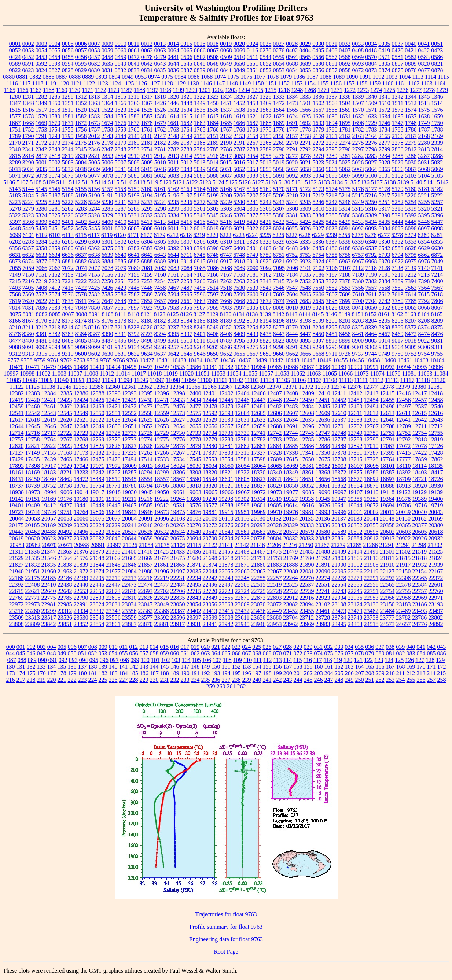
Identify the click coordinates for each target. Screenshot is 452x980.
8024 (319, 308)
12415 (387, 393)
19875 (178, 512)
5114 (101, 182)
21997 (178, 571)
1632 (358, 116)
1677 (134, 123)
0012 (147, 44)
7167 (226, 275)
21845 (113, 565)
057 (144, 653)
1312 (81, 97)
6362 (94, 248)
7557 (371, 288)
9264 (200, 347)
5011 (173, 162)
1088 (326, 77)
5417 (213, 222)
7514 (213, 288)
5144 (28, 189)
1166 (23, 90)
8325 (358, 327)
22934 (339, 598)
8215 (81, 327)
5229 (94, 202)
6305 (160, 242)
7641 (81, 301)
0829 (81, 70)
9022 (424, 341)
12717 (49, 433)
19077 (291, 492)
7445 (134, 288)
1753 (41, 130)
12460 (33, 406)
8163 (411, 314)
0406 (331, 50)
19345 (323, 499)
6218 (186, 235)
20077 (113, 519)
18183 (49, 472)
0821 (437, 64)
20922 (404, 538)
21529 (16, 558)
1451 (226, 103)
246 (319, 680)
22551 (323, 585)
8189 (226, 321)
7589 (147, 294)
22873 (258, 598)
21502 (403, 552)
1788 (437, 130)
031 (318, 647)
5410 (121, 222)
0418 (371, 50)
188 (165, 673)
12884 (275, 446)
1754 (55, 130)
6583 (398, 248)
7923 (147, 308)
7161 (173, 275)
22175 (33, 578)
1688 (266, 123)
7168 (239, 275)
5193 (134, 195)
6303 (134, 242)
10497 (146, 367)
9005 (371, 341)
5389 (371, 215)
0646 (200, 64)
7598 (226, 294)
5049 (200, 169)
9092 (41, 347)
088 (22, 660)
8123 (160, 314)
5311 (332, 209)
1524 (134, 110)
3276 (279, 156)
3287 (424, 156)
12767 (65, 439)
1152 (284, 83)
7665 (213, 301)
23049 (162, 604)
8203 (358, 321)
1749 (424, 123)
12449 (291, 400)
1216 (284, 90)
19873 (162, 512)
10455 (341, 360)
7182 (266, 275)
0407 (345, 50)
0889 (88, 77)
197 (257, 673)
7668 (239, 301)
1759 (121, 130)
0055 (55, 50)
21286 (370, 545)
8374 (424, 327)
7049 (437, 261)
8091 (94, 314)
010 (113, 647)
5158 (121, 189)
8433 (253, 334)
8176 (107, 321)
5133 (324, 182)
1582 (81, 116)
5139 (403, 182)
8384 (81, 334)
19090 (323, 492)
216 (11, 680)
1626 (319, 116)
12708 (387, 426)
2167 (411, 136)
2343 (55, 149)
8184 (187, 321)
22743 (339, 591)
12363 (161, 387)
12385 (65, 393)
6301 (107, 242)
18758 (65, 486)
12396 (162, 393)
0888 (75, 77)
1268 (310, 90)
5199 (213, 195)
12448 (275, 400)
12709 (404, 426)
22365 (420, 578)
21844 (97, 565)
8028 (332, 308)
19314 (258, 499)
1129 (180, 83)
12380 (419, 387)
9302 (371, 347)
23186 (420, 604)
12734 (210, 433)
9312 (15, 354)
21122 (210, 545)
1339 (358, 97)
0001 (15, 44)
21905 (371, 565)
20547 (210, 532)
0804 (371, 64)
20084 (129, 519)
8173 (68, 321)
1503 (332, 103)
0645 (187, 64)
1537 (226, 110)
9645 (187, 354)
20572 (275, 532)
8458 (345, 334)
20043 (436, 512)
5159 (134, 189)
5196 (173, 195)
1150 (258, 83)
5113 (87, 182)
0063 (160, 50)
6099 (15, 235)
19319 (274, 499)
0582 (411, 57)
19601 (258, 505)
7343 (266, 281)
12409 (307, 393)
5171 (292, 189)
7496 (200, 288)
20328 (275, 525)
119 (338, 660)
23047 (146, 604)
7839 (55, 308)
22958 (404, 598)
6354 (424, 242)
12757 (16, 439)
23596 (178, 617)
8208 (424, 321)
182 (103, 673)
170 (421, 667)
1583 (94, 116)
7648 (121, 301)
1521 (94, 110)
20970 (49, 545)
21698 (210, 558)
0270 (265, 50)
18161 (16, 472)
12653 (162, 426)
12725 (113, 433)
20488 (49, 532)
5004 (81, 162)
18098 (371, 466)
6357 (28, 248)
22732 (291, 591)
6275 (357, 235)
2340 (15, 149)
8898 (331, 341)
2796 (345, 149)
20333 (307, 525)
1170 (75, 90)
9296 (332, 347)
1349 (41, 103)
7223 (94, 281)
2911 (147, 156)
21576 (81, 558)
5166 (226, 189)
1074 (220, 77)
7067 (55, 268)
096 (104, 660)
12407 (275, 393)
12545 (65, 413)
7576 (68, 294)
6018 (199, 228)
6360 (68, 248)
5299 (173, 209)
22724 (242, 591)
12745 (307, 433)
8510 (187, 341)
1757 (94, 130)
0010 (121, 44)
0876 (411, 70)
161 (329, 667)
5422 (279, 222)
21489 (339, 552)
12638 (355, 420)
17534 (178, 459)
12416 (403, 393)
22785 (65, 598)
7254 (160, 281)
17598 (258, 459)
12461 (49, 406)
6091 (345, 228)
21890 (307, 565)
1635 (398, 116)
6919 (253, 261)
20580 (323, 532)
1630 (332, 116)
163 (349, 667)
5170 (279, 189)
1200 (191, 90)
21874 (210, 565)
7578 (81, 294)
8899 (345, 341)
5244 (292, 202)
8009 (279, 308)
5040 (107, 169)
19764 (81, 512)
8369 (397, 327)
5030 (411, 162)
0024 (252, 44)
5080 (134, 176)
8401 (200, 334)
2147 (160, 136)
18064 (258, 466)
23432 (242, 611)
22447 (113, 585)
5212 (318, 195)
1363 (94, 103)
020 (205, 647)
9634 (147, 354)
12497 (404, 406)
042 (431, 647)
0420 (397, 50)
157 (288, 667)
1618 (226, 116)
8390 (107, 334)
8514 (213, 341)
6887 (134, 261)
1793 (55, 136)
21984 (129, 571)
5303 (226, 209)
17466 (81, 459)
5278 (15, 209)
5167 (239, 189)
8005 (253, 308)
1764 (187, 130)
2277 (385, 143)
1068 (207, 77)
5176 (358, 189)
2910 (134, 156)
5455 (94, 228)
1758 (107, 130)
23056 (210, 604)
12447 (258, 400)
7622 (41, 301)
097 (114, 660)
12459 (16, 406)
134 (52, 667)
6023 (265, 228)
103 (176, 660)
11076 (393, 373)
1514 (437, 103)
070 (278, 653)
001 (21, 647)
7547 (292, 288)
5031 (424, 162)
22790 (81, 598)
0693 (358, 64)
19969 (258, 512)
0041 (424, 44)
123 (379, 660)
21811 (387, 558)
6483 (292, 248)
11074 (377, 373)
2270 (292, 143)
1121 (76, 83)
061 (185, 653)
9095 (68, 347)
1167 (35, 90)
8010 (292, 308)
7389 (398, 281)
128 (430, 660)
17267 (178, 453)
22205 (97, 578)
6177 (146, 235)
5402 (81, 222)
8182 (160, 321)
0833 (134, 70)
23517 (49, 617)
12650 (113, 426)
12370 (274, 387)
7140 (424, 268)
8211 (28, 327)
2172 (41, 143)
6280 (423, 235)
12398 (178, 393)
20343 (339, 525)
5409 (107, 222)
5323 (28, 215)
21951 (33, 571)
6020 (226, 228)
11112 (376, 380)
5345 (213, 215)
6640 (121, 255)
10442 (276, 360)
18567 (178, 479)
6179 (159, 235)
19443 (97, 505)
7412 (55, 288)
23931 (194, 624)
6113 (68, 235)
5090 (266, 176)
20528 (146, 532)
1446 (173, 103)
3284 (384, 156)
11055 (250, 373)
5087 (226, 176)
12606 (275, 413)
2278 (398, 143)
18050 (226, 466)
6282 (15, 242)
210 (390, 673)
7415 (68, 288)
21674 (162, 558)
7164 (187, 275)
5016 (239, 162)
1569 (345, 110)
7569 (28, 294)
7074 (81, 268)
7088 (226, 268)
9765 (106, 360)
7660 (173, 301)
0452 (28, 57)
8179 (134, 321)
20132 (274, 519)
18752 (49, 486)
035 (359, 647)
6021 (239, 228)
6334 (292, 242)
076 (339, 653)
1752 (28, 130)
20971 (66, 545)
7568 (15, 294)
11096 (141, 380)
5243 (279, 202)
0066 (200, 50)
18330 (258, 472)
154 (257, 667)
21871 (194, 565)
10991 (371, 367)
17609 (275, 459)
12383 (33, 393)
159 (308, 667)
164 (360, 667)
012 (133, 647)
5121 (179, 182)
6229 (318, 235)
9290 (279, 347)
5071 (15, 176)
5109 (49, 182)
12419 (16, 400)
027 (277, 647)
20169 (436, 519)
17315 (242, 453)
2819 (68, 156)
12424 (81, 400)
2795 (332, 149)
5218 (397, 195)
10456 (357, 360)
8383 (68, 334)
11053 (218, 373)
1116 (12, 83)
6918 (239, 261)
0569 (358, 57)
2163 (358, 136)
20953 (17, 545)
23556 (113, 617)
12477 (194, 406)
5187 (55, 195)
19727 (16, 512)
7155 (94, 275)
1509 (371, 103)
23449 (275, 611)
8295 (331, 327)
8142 (279, 314)
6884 (107, 261)
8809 (252, 341)
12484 (307, 406)
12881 (226, 446)
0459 (121, 57)
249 (349, 680)
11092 (93, 380)
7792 (424, 301)
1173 (113, 90)
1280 (15, 97)
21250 (306, 545)
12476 (178, 406)
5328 (94, 215)
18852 (307, 486)
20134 (290, 519)
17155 (49, 453)
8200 (332, 321)
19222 (161, 499)
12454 (371, 400)
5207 (253, 195)
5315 (358, 209)
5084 (187, 176)
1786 (411, 130)
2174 (68, 143)
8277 (279, 327)
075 (329, 653)
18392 (404, 472)
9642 (173, 354)
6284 (41, 242)
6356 (15, 248)
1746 (385, 123)
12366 (209, 387)
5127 (258, 182)
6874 (28, 261)
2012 (94, 136)
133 (41, 667)
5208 (266, 195)
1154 (310, 83)
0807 (398, 64)
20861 (339, 538)
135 (62, 667)
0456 (81, 57)
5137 (377, 182)
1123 (102, 83)
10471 (33, 367)
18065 (275, 466)
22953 (371, 598)
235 (206, 680)
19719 (436, 505)
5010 (160, 162)
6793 (384, 255)
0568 (345, 57)
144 (154, 667)
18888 (387, 486)
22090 (323, 571)
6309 (213, 242)
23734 (339, 617)
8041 (358, 308)
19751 (65, 512)
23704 (290, 617)
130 (11, 667)
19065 (210, 492)
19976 (291, 512)
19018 (113, 492)
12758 (33, 439)
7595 (187, 294)
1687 (253, 123)
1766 (213, 130)
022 (226, 647)
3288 (437, 156)
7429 (121, 288)
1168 (49, 90)
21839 (81, 565)
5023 (318, 162)
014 (154, 647)
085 (431, 653)
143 (144, 667)
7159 (147, 275)
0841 (226, 70)
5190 (94, 195)
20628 (81, 538)
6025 (292, 228)
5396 (437, 215)
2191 (239, 143)
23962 (291, 624)
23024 (97, 604)
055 (124, 653)
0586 (437, 57)
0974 (154, 77)
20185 (33, 525)
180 (82, 673)
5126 (245, 182)
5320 (424, 209)
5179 (398, 189)
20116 (242, 519)
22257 (275, 578)
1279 (442, 90)
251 (370, 680)
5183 (15, 195)
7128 (384, 268)
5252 (398, 202)
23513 (33, 617)
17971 (97, 466)
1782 (358, 130)
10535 (178, 367)
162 (339, 667)
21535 (33, 558)
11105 (283, 380)
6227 (291, 235)
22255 (258, 578)
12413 (371, 393)
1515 (15, 110)
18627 (258, 479)
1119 (50, 83)
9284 (266, 347)
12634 (291, 420)
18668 (339, 479)
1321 (187, 97)
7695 (319, 301)
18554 (146, 479)
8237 (173, 327)
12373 (322, 387)
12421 (49, 400)
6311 (239, 242)
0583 (424, 57)
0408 (358, 50)
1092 (378, 77)
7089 (239, 268)
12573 (178, 413)
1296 (68, 97)
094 (84, 660)
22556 (371, 585)
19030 (129, 492)
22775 (49, 598)
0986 (194, 77)
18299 (162, 472)
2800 (398, 149)
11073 (361, 373)
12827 (129, 446)
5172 (305, 189)
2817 (41, 156)
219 (41, 680)
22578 (404, 585)
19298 (226, 499)
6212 (173, 235)
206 (349, 673)
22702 (162, 591)
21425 (161, 552)
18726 (436, 479)
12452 (339, 400)
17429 (16, 459)
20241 (129, 525)
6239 (331, 235)
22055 (226, 571)
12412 (355, 393)
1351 (68, 103)
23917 (178, 624)
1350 (55, 103)
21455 (226, 552)
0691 (332, 64)
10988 (323, 367)
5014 (213, 162)
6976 (424, 261)
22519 (275, 585)
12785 (307, 439)
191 (195, 673)
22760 (436, 591)
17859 (420, 459)
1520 (81, 110)
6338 (345, 242)
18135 (436, 466)
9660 (279, 354)
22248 (242, 578)
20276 (226, 525)
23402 (194, 611)
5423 (292, 222)
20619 (16, 538)
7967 (200, 308)
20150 (403, 519)
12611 (355, 413)
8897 (318, 341)
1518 (55, 110)
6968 (371, 261)
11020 (186, 373)
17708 (339, 459)
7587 (134, 294)
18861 (323, 486)
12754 (420, 433)
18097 (355, 466)
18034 (210, 466)
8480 (28, 341)
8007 (266, 308)
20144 (371, 519)
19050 (162, 492)
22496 (210, 585)
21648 (97, 558)
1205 (257, 90)
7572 (41, 294)
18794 (146, 486)
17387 (371, 453)
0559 (279, 57)
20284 (242, 525)
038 (390, 647)
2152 (226, 136)
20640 (113, 538)
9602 (94, 354)
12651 (129, 426)
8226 (147, 327)
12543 (49, 413)
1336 (319, 97)
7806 (437, 301)
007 (82, 647)
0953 (141, 77)
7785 (411, 301)
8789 (226, 341)
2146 (147, 136)
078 (360, 653)
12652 (146, 426)
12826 (113, 446)
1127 (154, 83)
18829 (275, 486)
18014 (162, 466)
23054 (194, 604)
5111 (62, 182)
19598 (242, 505)
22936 (355, 598)
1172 (101, 90)
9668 (319, 354)
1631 (345, 116)
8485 (81, 341)
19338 (306, 499)
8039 (345, 308)
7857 (107, 308)
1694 (332, 123)
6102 (42, 235)
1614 (173, 116)
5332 (147, 215)
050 (72, 653)
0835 (160, 70)
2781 (160, 149)
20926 (420, 538)
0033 (358, 44)
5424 (305, 222)
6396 (213, 248)
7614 (411, 294)
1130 (193, 83)
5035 (41, 169)
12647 (65, 426)
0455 (68, 57)
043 (441, 647)
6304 (147, 242)
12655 (194, 426)
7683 (305, 301)
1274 (376, 90)
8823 (279, 341)
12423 (65, 400)
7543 (266, 288)
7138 (397, 268)
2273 (332, 143)
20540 (194, 532)
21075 (162, 545)
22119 (371, 571)
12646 (49, 426)
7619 (15, 301)
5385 (332, 215)
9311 (437, 347)
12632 (258, 420)
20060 (81, 519)
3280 (331, 156)
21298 (419, 545)
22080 (291, 571)
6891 (173, 261)
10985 (275, 367)
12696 (307, 426)
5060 (319, 169)
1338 (345, 97)
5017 (252, 162)
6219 (199, 235)
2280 (424, 143)
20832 (291, 538)
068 (257, 653)
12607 (291, 413)
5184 (28, 195)
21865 (178, 565)
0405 (318, 50)
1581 (68, 116)
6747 (226, 255)
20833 (307, 538)
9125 (121, 347)
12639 (371, 420)
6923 (305, 261)
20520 (97, 532)
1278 (429, 90)
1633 (371, 116)
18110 (403, 466)
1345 (424, 97)
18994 (49, 492)
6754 (318, 255)
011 (123, 647)
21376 (81, 552)
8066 (424, 308)
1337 (332, 97)
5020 (292, 162)
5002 (55, 162)
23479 (355, 611)
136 (72, 667)
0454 (55, 57)
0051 (437, 44)
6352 (397, 242)
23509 (16, 617)
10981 (210, 367)
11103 (252, 380)
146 (175, 667)
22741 (323, 591)
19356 (355, 499)
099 (135, 660)
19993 (323, 512)
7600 (253, 294)
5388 (358, 215)
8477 (15, 341)
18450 (33, 479)
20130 (258, 519)
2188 (200, 143)
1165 (10, 90)
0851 (253, 70)
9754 (424, 354)
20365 (404, 525)
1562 (253, 110)
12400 (194, 393)
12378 (387, 387)
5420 (252, 222)
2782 (173, 149)
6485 (319, 248)
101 (155, 660)
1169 (61, 90)
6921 (279, 261)
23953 (275, 624)
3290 (28, 162)
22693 (146, 591)
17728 (371, 459)
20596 (371, 532)
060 (175, 653)
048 (52, 653)
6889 (160, 261)
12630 (226, 420)
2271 (305, 143)
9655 (239, 354)
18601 (226, 479)
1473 (292, 103)
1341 (385, 97)
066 (236, 653)
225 (103, 680)
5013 (199, 162)
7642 (94, 301)
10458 (373, 360)
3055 (265, 156)
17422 (420, 453)
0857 (332, 70)
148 (195, 667)
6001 (107, 228)
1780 (332, 130)
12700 (323, 426)
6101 (29, 235)
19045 (146, 492)
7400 (437, 281)
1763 (173, 130)
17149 (33, 453)
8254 (252, 327)
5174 (332, 189)
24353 (355, 624)
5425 (318, 222)
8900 (358, 341)
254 (401, 680)
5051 (226, 169)
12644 (16, 426)
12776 (178, 439)
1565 (292, 110)
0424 (15, 57)
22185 (49, 578)
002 (31, 647)
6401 (253, 248)
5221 (424, 195)
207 (360, 673)
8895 (305, 341)
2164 (371, 136)
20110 (226, 519)
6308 (200, 242)
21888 (291, 565)
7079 (121, 268)
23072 (275, 604)
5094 (319, 176)
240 (257, 680)
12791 (387, 439)
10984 (258, 367)
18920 (420, 486)
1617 (213, 116)
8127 (199, 314)
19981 (307, 512)
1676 (121, 123)
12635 (307, 420)
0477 (134, 57)
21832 (33, 565)
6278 (397, 235)
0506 (187, 57)
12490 (355, 406)
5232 (134, 202)
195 (236, 673)
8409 (239, 334)
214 (431, 673)
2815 (15, 156)
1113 (418, 77)
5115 (113, 182)
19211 (129, 499)
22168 (16, 578)
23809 (33, 624)
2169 (437, 136)
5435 (384, 222)
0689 (305, 64)
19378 (403, 499)
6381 (121, 248)
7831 (28, 308)
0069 (239, 50)
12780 (226, 439)
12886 (307, 446)
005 (62, 647)
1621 (253, 116)
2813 (424, 149)
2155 (266, 136)
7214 (437, 275)
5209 (279, 195)
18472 (81, 479)
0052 (15, 50)
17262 (146, 453)
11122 (17, 387)
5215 (358, 195)
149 (206, 667)
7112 (358, 268)
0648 (213, 64)
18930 (436, 486)
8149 (345, 314)
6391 (160, 248)
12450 (307, 400)
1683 (200, 123)
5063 (358, 169)
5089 (253, 176)
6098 (437, 228)
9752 (411, 354)
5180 (411, 189)
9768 (132, 360)
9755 (437, 354)
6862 (424, 255)
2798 (371, 149)
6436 (279, 248)
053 (103, 653)
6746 (213, 255)
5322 (15, 215)
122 (368, 660)
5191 (107, 195)
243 (288, 680)
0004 (55, 44)
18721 (420, 479)
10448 (308, 360)
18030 (194, 466)
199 (278, 673)
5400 (55, 222)
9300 (345, 347)
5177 (371, 189)
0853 (279, 70)
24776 (420, 624)
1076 (246, 77)
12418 (436, 393)
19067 (242, 492)
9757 (14, 360)
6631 (15, 255)
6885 (121, 261)
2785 (213, 149)
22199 (81, 578)
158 (298, 667)
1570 (358, 110)
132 (31, 667)
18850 (291, 486)
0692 (345, 64)
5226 (55, 202)
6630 (437, 248)
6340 (371, 242)
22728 (275, 591)
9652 (226, 354)
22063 (258, 571)
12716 (33, 433)
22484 (178, 585)
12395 (146, 393)
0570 (371, 57)
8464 (371, 334)
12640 (387, 420)
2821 (94, 156)
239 (247, 680)
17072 (404, 446)
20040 (419, 512)
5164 (200, 189)
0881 (22, 77)
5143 (15, 189)
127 (420, 660)
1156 (336, 83)
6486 (332, 248)
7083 (173, 268)
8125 (173, 314)
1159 (375, 83)
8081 (28, 314)
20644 (129, 538)
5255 (424, 202)
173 (11, 673)
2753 (134, 149)
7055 (15, 268)
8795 (239, 341)
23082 (291, 604)
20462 (33, 532)
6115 (81, 235)
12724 (97, 433)
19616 (307, 505)
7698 (332, 301)
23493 (420, 611)
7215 (15, 281)
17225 (129, 453)
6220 (212, 235)
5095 (332, 176)
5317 (384, 209)
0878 (437, 70)
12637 (339, 420)
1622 (266, 116)
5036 (55, 169)
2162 (345, 136)
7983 (226, 308)
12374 (338, 387)
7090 (253, 268)
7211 (398, 275)
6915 (200, 261)
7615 (424, 294)
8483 (68, 341)
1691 (292, 123)
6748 (239, 255)
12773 (129, 439)
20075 (97, 519)
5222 (437, 195)
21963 (65, 571)
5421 (265, 222)
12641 (404, 420)
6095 (397, 228)
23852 (81, 624)
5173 (319, 189)
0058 (94, 50)
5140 (416, 182)
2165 (385, 136)
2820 (81, 156)
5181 (424, 189)
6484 (305, 248)
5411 (134, 222)
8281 (305, 327)
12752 (404, 433)
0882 (35, 77)
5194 (147, 195)
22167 (436, 571)
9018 (411, 341)
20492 (65, 532)
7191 (385, 275)
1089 (339, 77)
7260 (200, 281)
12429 (129, 400)
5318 (397, 209)
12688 (275, 426)
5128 (271, 182)
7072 (68, 268)
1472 (279, 103)
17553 (210, 459)
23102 (323, 604)
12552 (129, 413)
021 (216, 647)
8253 (239, 327)
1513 (424, 103)
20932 (436, 538)
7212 (411, 275)
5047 (173, 169)
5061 (332, 169)
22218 (146, 578)
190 (185, 673)
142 (134, 667)
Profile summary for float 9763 (226, 927)
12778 (194, 439)
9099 (94, 347)
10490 (97, 367)
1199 (178, 90)
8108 (107, 314)
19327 (290, 499)
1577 (15, 116)
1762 (160, 130)
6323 (252, 242)
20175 (16, 525)
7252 (134, 281)
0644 (173, 64)
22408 (33, 585)
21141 (226, 545)
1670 (55, 123)
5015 (226, 162)
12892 (355, 446)
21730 (242, 558)
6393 (187, 248)
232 (175, 680)
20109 (210, 519)
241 (267, 680)
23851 (65, 624)
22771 (33, 598)
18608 (242, 479)
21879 (242, 565)
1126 (141, 83)
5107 (22, 182)
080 (380, 653)
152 (236, 667)
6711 (186, 255)
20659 (146, 538)
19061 (178, 492)
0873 (371, 70)
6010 (160, 228)
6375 (107, 248)
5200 (226, 195)
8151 (358, 314)
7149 (15, 275)
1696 (358, 123)
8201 (345, 321)
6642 (147, 255)
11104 (267, 380)
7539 (253, 288)
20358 (387, 525)
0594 (68, 64)
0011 (134, 44)
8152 (371, 314)
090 (43, 660)
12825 (97, 446)
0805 (385, 64)
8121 (147, 314)
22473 (129, 585)
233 (185, 680)
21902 (355, 565)
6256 (344, 235)
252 (380, 680)
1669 (41, 123)
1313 (94, 97)
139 (103, 667)
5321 (437, 209)
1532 (173, 110)
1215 (271, 90)
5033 (15, 169)
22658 (97, 591)
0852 (266, 70)
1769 (253, 130)
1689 (279, 123)
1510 (385, 103)
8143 (292, 314)
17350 (323, 453)
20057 (49, 519)
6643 (160, 255)
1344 (411, 97)
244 (298, 680)
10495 (129, 367)
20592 (355, 532)
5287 (121, 209)
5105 (437, 176)
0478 (147, 57)
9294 (319, 347)
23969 (307, 624)
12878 (178, 446)
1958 (81, 136)
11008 (91, 373)
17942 (81, 466)
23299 (49, 611)
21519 (419, 552)
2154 (253, 136)
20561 (242, 532)
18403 (420, 472)
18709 (404, 479)
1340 (371, 97)
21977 (113, 571)
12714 (16, 433)
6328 (265, 242)
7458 (160, 288)
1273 (363, 90)
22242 (210, 578)
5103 (411, 176)
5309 (305, 209)
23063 (226, 604)
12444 (210, 400)
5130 (284, 182)
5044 (134, 169)
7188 (345, 275)
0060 (121, 50)
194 (226, 673)
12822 (49, 446)
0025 (265, 44)
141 (124, 667)
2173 (55, 143)
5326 (68, 215)
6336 (318, 242)
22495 (194, 585)
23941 (210, 624)
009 (103, 647)
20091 (146, 519)
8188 (213, 321)
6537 (371, 248)
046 (31, 653)
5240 (239, 202)
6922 (292, 261)
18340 (275, 472)
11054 (234, 373)
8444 (292, 334)
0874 (385, 70)
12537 (420, 406)
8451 (332, 334)
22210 (113, 578)
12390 (113, 393)
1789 (15, 136)
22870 (242, 598)
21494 (355, 552)
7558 (385, 288)
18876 (371, 486)
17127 (16, 453)
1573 (398, 110)
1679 (160, 123)
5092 (292, 176)
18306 (178, 472)
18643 (291, 479)
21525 (436, 552)
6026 (305, 228)
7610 (358, 294)
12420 (33, 400)
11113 (392, 380)
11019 (170, 373)
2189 (213, 143)
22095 (339, 571)
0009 (107, 44)
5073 (41, 176)
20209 (65, 525)
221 (62, 680)
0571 (384, 57)
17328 (275, 453)
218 (31, 680)
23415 (226, 611)
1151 (271, 83)
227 (124, 680)
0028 (292, 44)
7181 (253, 275)
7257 (173, 281)
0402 (292, 50)
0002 (28, 44)
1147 (219, 83)
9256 (160, 347)
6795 (411, 255)
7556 (358, 288)
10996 (436, 367)
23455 (307, 611)
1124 (115, 83)
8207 (411, 321)
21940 (16, 571)
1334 (292, 97)
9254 (147, 347)
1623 (279, 116)
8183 (173, 321)
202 (308, 673)
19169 (49, 499)
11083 (425, 373)
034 (349, 647)
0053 (28, 50)
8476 (437, 334)
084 (421, 653)
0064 (173, 50)
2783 (187, 149)
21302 (435, 545)
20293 (258, 525)
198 (267, 673)
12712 (436, 426)
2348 (121, 149)
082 (401, 653)
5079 (121, 176)
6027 (318, 228)
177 (52, 673)
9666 (305, 354)
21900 (339, 565)
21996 (162, 571)
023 (236, 647)
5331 (134, 215)
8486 (94, 341)
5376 (239, 215)
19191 (97, 499)
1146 (206, 83)
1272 (350, 90)
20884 (355, 538)
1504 (345, 103)
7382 (371, 281)
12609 (323, 413)
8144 (305, 314)
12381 (435, 387)
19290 (210, 499)
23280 (33, 611)
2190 (226, 143)
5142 (443, 182)
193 (216, 673)
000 (11, 647)
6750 (265, 255)
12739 (242, 433)
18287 (129, 472)
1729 (371, 123)
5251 (385, 202)
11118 (423, 380)
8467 (385, 334)
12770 (113, 439)
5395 (424, 215)
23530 (81, 617)
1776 (279, 130)
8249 (213, 327)
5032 (437, 162)
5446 (424, 222)
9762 (66, 360)
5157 (107, 189)
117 (318, 660)
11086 (30, 380)
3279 (318, 156)
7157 (121, 275)
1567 (319, 110)
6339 (358, 242)
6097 (424, 228)
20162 (419, 519)
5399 (41, 222)
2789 (266, 149)
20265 (178, 525)
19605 (275, 505)
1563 (266, 110)
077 (349, 653)
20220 (81, 525)
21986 (146, 571)
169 (411, 667)
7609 (345, 294)
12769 (97, 439)
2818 (55, 156)
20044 (16, 519)
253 (390, 680)
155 (267, 667)
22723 (226, 591)
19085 (307, 492)
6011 (173, 228)
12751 (387, 433)
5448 (15, 228)
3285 (397, 156)
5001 (41, 162)
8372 (411, 327)
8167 (28, 321)
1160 (388, 83)
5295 (147, 209)
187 (154, 673)
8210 (15, 327)
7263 (239, 281)
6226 (278, 235)
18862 (339, 486)
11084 (441, 373)
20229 (113, 525)
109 (238, 660)
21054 (146, 545)
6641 (134, 255)
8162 (397, 314)
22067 (275, 571)
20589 (339, 532)
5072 (28, 176)
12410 (323, 393)
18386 (371, 472)
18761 (81, 486)
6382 (134, 248)
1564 (279, 110)
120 (348, 660)
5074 (55, 176)
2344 (68, 149)
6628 (411, 248)
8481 (41, 341)
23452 (291, 611)
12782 (258, 439)
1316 (134, 97)
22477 (162, 585)
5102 (398, 176)
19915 (226, 512)
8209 (437, 321)
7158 (134, 275)
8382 (55, 334)
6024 (279, 228)
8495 (121, 341)
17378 (339, 453)
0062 (147, 50)
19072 (258, 492)
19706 (404, 505)
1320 (173, 97)
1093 (392, 77)
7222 (81, 281)
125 (399, 660)
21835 (49, 565)
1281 (28, 97)
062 (195, 653)
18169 (33, 472)
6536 (358, 248)
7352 (305, 281)
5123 (205, 182)
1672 (81, 123)
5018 (265, 162)
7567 (437, 288)
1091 (365, 77)
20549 (226, 532)
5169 (266, 189)
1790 (28, 136)
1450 (213, 103)
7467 (173, 288)
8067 (437, 308)
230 (154, 680)
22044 (210, 571)
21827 (16, 565)
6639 (107, 255)
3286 (411, 156)
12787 (339, 439)
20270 (194, 525)
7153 (68, 275)
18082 (323, 466)
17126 (436, 446)
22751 (371, 591)
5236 (187, 202)
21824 (436, 558)
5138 (390, 182)
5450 (41, 228)
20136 (323, 519)
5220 (411, 195)
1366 (134, 103)
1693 (319, 123)
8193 (253, 321)
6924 (319, 261)
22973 (33, 604)
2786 (226, 149)
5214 (345, 195)
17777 (404, 459)
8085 (55, 314)
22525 (291, 585)
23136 (371, 604)
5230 (107, 202)
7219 (41, 281)
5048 (187, 169)
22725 (258, 591)
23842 (49, 624)
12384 (49, 393)
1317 (147, 97)
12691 (291, 426)
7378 (345, 281)
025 (257, 647)
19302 (242, 499)
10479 (49, 367)
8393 (147, 334)
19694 (387, 505)
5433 (358, 222)
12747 (323, 433)
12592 (210, 413)
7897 (134, 308)
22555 (355, 585)
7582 (94, 294)
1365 (121, 103)
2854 (121, 156)
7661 (187, 301)
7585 (107, 294)
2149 (187, 136)
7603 (279, 294)
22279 (355, 578)
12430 (146, 400)
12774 (146, 439)
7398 (424, 281)
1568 (332, 110)
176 (41, 673)
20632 (97, 538)
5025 (345, 162)
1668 (28, 123)
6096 (411, 228)
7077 (94, 268)
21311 (16, 552)
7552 (332, 288)
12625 (146, 420)
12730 (178, 433)
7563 (411, 288)
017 (185, 647)
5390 (385, 215)
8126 (186, 314)
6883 (94, 261)
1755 (68, 130)
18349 (291, 472)
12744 (291, 433)
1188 (139, 90)
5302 (213, 209)
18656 (323, 479)
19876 (194, 512)
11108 (330, 380)
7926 (160, 308)
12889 (339, 446)
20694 (194, 538)
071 (288, 653)
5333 (160, 215)
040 (411, 647)
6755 (331, 255)
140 (113, 667)
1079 (286, 77)
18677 (355, 479)
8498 (147, 341)
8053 (398, 308)
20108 (194, 519)
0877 (424, 70)
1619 (239, 116)
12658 (242, 426)
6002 (121, 228)
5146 (55, 189)
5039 (94, 169)
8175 (94, 321)
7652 (147, 301)
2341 (28, 149)
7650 (134, 301)
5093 (305, 176)
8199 (319, 321)
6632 (28, 255)
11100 (205, 380)
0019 (226, 44)
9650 (213, 354)
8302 (345, 327)
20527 (129, 532)
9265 (213, 347)
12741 (258, 433)
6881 (68, 261)
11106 (299, 380)
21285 (354, 545)
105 (196, 660)
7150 (28, 275)
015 (164, 647)
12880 (210, 446)
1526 (160, 110)
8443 (279, 334)
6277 (384, 235)
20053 (33, 519)
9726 (345, 354)
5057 (292, 169)
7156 (107, 275)
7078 (107, 268)
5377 (253, 215)
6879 (55, 261)
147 (185, 667)
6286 (68, 242)
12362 (145, 387)
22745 (355, 591)
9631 (121, 354)
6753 (305, 255)
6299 (81, 242)
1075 (233, 77)
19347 (339, 499)
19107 (355, 492)
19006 (65, 492)
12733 (194, 433)
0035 (384, 44)
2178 (107, 143)
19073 (275, 492)
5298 (160, 209)
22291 (371, 578)
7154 (81, 275)
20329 (291, 525)
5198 (200, 195)
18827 (258, 486)
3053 (239, 156)
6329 (279, 242)
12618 (33, 420)
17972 (113, 466)
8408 (226, 334)
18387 (387, 472)
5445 (411, 222)
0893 (101, 77)
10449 (324, 360)
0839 (200, 70)
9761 (53, 360)
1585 (121, 116)
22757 (420, 591)
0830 (94, 70)
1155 (323, 83)
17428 (436, 453)
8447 (305, 334)
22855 (226, 598)
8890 (292, 341)
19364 (387, 499)
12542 (33, 413)
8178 (121, 321)
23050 (178, 604)
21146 (258, 545)
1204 (244, 90)
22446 (97, 585)
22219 (162, 578)
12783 (275, 439)
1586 (134, 116)
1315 (121, 97)
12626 (162, 420)
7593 (160, 294)
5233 (147, 202)
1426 (160, 103)
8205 (385, 321)
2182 (160, 143)
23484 (387, 611)
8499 (160, 341)
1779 (319, 130)
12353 (80, 387)
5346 (226, 215)
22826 (146, 598)
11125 (32, 387)
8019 (305, 308)
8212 (41, 327)
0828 (68, 70)
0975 (167, 77)
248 (339, 680)
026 (267, 647)
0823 (28, 70)
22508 (242, 585)
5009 (147, 162)
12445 (226, 400)
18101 (387, 466)
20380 (436, 525)
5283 (81, 209)
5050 (213, 169)
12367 (225, 387)
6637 (81, 255)
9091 (28, 347)
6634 (55, 255)
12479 (226, 406)
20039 (403, 512)
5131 (298, 182)
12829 (162, 446)
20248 (162, 525)
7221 (68, 281)
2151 (213, 136)
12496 (387, 406)
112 (267, 660)
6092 (358, 228)
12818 (420, 439)
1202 (218, 90)
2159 (319, 136)
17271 (194, 453)
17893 (16, 466)
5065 (385, 169)
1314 (107, 97)
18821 (226, 486)
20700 (210, 538)
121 (358, 660)
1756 (81, 130)
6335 (305, 242)
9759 (40, 360)
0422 (424, 50)
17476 (113, 459)
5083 (173, 176)
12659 (258, 426)
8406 (213, 334)
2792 (305, 149)
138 (93, 667)
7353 (319, 281)
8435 (266, 334)
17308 (226, 453)
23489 (404, 611)
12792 (404, 439)
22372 (436, 578)
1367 (147, 103)
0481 (173, 57)
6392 (173, 248)
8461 (358, 334)
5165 (213, 189)
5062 (345, 169)
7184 (292, 275)
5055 (266, 169)
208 (370, 673)
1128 (167, 83)
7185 (305, 275)
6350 (384, 242)
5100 (371, 176)
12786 (323, 439)
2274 (345, 143)
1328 (266, 97)
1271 (337, 90)
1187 (126, 90)
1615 (187, 116)
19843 (129, 512)
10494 (113, 367)
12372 (306, 387)
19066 (226, 492)
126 (409, 660)
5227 (68, 202)
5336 (187, 215)
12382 (16, 393)
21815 (403, 558)
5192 (121, 195)
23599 (210, 617)
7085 (200, 268)
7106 (332, 268)
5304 (239, 209)
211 (400, 673)
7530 (239, 288)
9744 (371, 354)
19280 (194, 499)
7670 (253, 301)
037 (380, 647)
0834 (147, 70)
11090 (61, 380)
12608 (307, 413)
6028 (331, 228)
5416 (199, 222)
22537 (307, 585)
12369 (258, 387)
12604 (242, 413)
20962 (33, 545)
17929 (65, 466)
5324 (41, 215)
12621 (81, 420)
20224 (97, 525)
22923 (323, 598)
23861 (113, 624)
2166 (398, 136)
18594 (210, 479)
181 (93, 673)
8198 (305, 321)
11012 (107, 373)
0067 (213, 50)
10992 (387, 367)
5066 (398, 169)
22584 (420, 585)
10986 (291, 367)
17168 (65, 453)
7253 (147, 281)
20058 (65, 519)
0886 (48, 77)
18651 (307, 479)
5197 (187, 195)
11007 (75, 373)
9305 (411, 347)
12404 (242, 393)
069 (267, 653)
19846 (146, 512)
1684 (213, 123)
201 (298, 673)
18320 (210, 472)
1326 (239, 97)
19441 (81, 505)
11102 (236, 380)
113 (277, 660)
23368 (162, 611)
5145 (41, 189)
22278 (339, 578)
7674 (279, 301)
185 (134, 673)
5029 (397, 162)
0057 (81, 50)
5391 (398, 215)
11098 (173, 380)
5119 (152, 182)
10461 (405, 360)
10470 (16, 367)
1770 (266, 130)
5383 (305, 215)
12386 (81, 393)
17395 (387, 453)
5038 (81, 169)
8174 (81, 321)
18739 (33, 486)
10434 (195, 360)
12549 (81, 413)
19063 (194, 492)
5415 (186, 222)
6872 (437, 255)
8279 (292, 327)
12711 (420, 426)
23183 (404, 604)
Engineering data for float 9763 (226, 939)
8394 (160, 334)
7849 (81, 308)
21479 (290, 552)
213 (421, 673)
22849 (210, 598)
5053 (253, 169)
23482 (371, 611)
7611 (371, 294)
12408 (291, 393)
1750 (437, 123)
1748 (411, 123)
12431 (162, 400)
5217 (384, 195)
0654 (279, 64)
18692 (371, 479)
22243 (226, 578)
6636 (68, 255)
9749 (384, 354)
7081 (147, 268)
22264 (291, 578)
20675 (178, 538)
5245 (305, 202)
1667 (15, 123)
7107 (345, 268)
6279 (410, 235)
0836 (173, 70)
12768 (81, 439)
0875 (398, 70)
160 (319, 667)
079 (370, 653)
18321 (226, 472)
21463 (242, 552)
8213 (54, 327)
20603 (404, 532)
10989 (339, 367)
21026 (130, 545)
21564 (65, 558)
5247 (332, 202)
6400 (239, 248)
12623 (113, 420)
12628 (194, 420)
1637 (411, 116)
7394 (411, 281)
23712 (306, 617)
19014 (81, 492)
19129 (419, 492)
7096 (292, 268)
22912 (291, 598)
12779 (210, 439)
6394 (200, 248)
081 (390, 653)
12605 (258, 413)
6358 (41, 248)
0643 (160, 64)
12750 (371, 433)
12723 (81, 433)
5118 (139, 182)
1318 (160, 97)
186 (144, 673)
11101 (220, 380)
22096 (355, 571)
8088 (81, 314)
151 (226, 667)
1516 (28, 110)
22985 (65, 604)
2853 (107, 156)
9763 (80, 360)
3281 (345, 156)
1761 (147, 130)
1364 (107, 103)
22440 (81, 585)
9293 (305, 347)
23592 (162, 617)
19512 (162, 505)
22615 (16, 591)
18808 (178, 486)
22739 (307, 591)
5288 (134, 209)
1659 (437, 116)
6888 (147, 261)
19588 (226, 505)
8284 (318, 327)
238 (236, 680)
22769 (16, 598)
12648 (81, 426)
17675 (323, 459)
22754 (387, 591)
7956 (187, 308)
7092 (266, 268)
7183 (279, 275)
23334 (81, 611)
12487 (339, 406)
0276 (279, 50)
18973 (33, 492)
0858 (345, 70)
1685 (226, 123)
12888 (323, 446)
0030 (318, 44)
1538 (239, 110)
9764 (93, 360)
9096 (81, 347)
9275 (253, 347)
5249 (358, 202)
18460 (49, 479)
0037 (397, 44)
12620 (65, 420)
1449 (200, 103)
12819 (436, 439)
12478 (210, 406)
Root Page (226, 952)
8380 (28, 334)
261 (231, 686)
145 (165, 667)
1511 (398, 103)
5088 (239, 176)
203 (319, 673)
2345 (81, 149)
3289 (15, 162)
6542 (385, 248)
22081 (307, 571)
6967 (358, 261)
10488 (81, 367)
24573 (387, 624)
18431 (16, 479)
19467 (129, 505)
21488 (323, 552)
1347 (15, 103)
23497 (436, 611)
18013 (146, 466)
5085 (200, 176)
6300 (94, 242)
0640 (121, 64)
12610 (339, 413)
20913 (387, 538)
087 (12, 660)
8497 (134, 341)
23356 (129, 611)
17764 (387, 459)
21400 (129, 552)
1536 (213, 110)
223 (82, 680)
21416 (145, 552)
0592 (41, 64)
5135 (350, 182)
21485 (306, 552)
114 (288, 660)
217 (21, 680)
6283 (28, 242)
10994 (404, 367)
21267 (322, 545)
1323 (213, 97)
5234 (160, 202)
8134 (239, 314)
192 (206, 673)
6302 (121, 242)
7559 (398, 288)
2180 (134, 143)
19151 (33, 499)
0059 (107, 50)
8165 (437, 314)
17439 (49, 459)
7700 (358, 301)
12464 (81, 406)
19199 (113, 499)
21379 (97, 552)
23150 (387, 604)
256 (421, 680)
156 (278, 667)
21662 (113, 558)
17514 (146, 459)
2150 (200, 136)
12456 (404, 400)
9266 (226, 347)
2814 (437, 149)
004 (52, 647)
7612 (384, 294)
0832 (121, 70)
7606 (319, 294)
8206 (398, 321)
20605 (420, 532)
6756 (345, 255)
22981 (49, 604)
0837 (187, 70)
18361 (307, 472)
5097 (345, 176)
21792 (323, 558)
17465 (65, 459)
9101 (107, 347)
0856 (319, 70)
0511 (252, 57)
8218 (120, 327)
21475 (274, 552)
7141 (437, 268)
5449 (28, 228)
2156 (279, 136)
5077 (94, 176)
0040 (411, 44)
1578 (28, 116)
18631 (275, 479)
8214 (67, 327)
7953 (173, 308)
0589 (15, 64)
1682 (187, 123)
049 (62, 653)
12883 (258, 446)
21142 (242, 545)
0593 (55, 64)
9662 (292, 354)
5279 (28, 209)
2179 (121, 143)
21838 (65, 565)
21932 (420, 565)
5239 (226, 202)
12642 (420, 420)
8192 (239, 321)
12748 (339, 433)
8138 (252, 314)
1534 (187, 110)
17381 (355, 453)
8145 (318, 314)
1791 (41, 136)
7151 (41, 275)
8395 (173, 334)
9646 (200, 354)
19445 (113, 505)
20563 (258, 532)
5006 (107, 162)
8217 (107, 327)
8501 (173, 341)
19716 (420, 505)
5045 (147, 169)
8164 (424, 314)
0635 (107, 64)
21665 (129, 558)
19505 (146, 505)
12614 (403, 413)
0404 (305, 50)
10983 (242, 367)
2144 (121, 136)
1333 (279, 97)
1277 (416, 90)
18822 (242, 486)
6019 (213, 228)
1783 (371, 130)
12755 (436, 433)
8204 (371, 321)
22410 (49, 585)
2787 (239, 149)
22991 (81, 604)
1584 (107, 116)
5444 (397, 222)
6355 (437, 242)
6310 (226, 242)
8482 (55, 341)
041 (421, 647)
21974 (97, 571)
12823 (65, 446)
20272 (210, 525)
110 (248, 660)
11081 (409, 373)
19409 (33, 505)
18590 (194, 479)
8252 (226, 327)
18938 (16, 492)
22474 (146, 585)
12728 (146, 433)
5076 (81, 176)
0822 (15, 70)
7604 (292, 294)
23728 (323, 617)
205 (339, 673)
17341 (307, 453)
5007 (121, 162)
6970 (385, 261)
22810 (129, 598)
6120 (120, 235)
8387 (94, 334)
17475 (97, 459)
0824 (41, 70)
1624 (292, 116)
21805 (355, 558)
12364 (177, 387)
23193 (436, 604)
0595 (81, 64)
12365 (193, 387)
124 (389, 660)
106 (207, 660)
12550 (97, 413)
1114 (431, 77)
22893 (275, 598)
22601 (436, 585)
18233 (81, 472)
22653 (81, 591)
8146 (331, 314)
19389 (419, 499)
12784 (291, 439)
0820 (424, 64)
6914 (187, 261)
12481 (258, 406)
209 (380, 673)
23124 (355, 604)
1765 (200, 130)
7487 (187, 288)
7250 (107, 281)
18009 (129, 466)
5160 (147, 189)
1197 (152, 90)
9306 (424, 347)
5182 (437, 189)
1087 (312, 77)
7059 (28, 268)
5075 (68, 176)
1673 (94, 123)
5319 (411, 209)
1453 (253, 103)
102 (166, 660)
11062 (298, 373)
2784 (200, 149)
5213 (331, 195)
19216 (145, 499)
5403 (94, 222)
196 (247, 673)
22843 (194, 598)
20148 (387, 519)
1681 (173, 123)
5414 (173, 222)
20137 (339, 519)
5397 (15, 222)
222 (72, 680)
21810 (371, 558)
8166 (15, 321)
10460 (389, 360)
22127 (387, 571)
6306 (173, 242)
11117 (407, 380)
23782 (403, 617)
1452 (239, 103)
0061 (134, 50)
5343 (200, 215)
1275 (389, 90)
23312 (65, 611)
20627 (65, 538)
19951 (242, 512)
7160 (160, 275)
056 (134, 653)
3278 (305, 156)
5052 (239, 169)
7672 (266, 301)
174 (21, 673)
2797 (358, 149)
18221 (65, 472)
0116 (252, 50)
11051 (202, 373)
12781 (242, 439)
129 (440, 660)
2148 (173, 136)
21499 (371, 552)
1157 (349, 83)
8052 (385, 308)
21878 (226, 565)
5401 (68, 222)
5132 (311, 182)
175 (31, 673)
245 (308, 680)
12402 (226, 393)
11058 (282, 373)
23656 (258, 617)
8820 (265, 341)
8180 (147, 321)
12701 (339, 426)
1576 (437, 110)
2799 (385, 149)
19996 (339, 512)
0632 (94, 64)
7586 (121, 294)
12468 (97, 406)
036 (370, 647)
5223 (15, 202)
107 (217, 660)
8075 (15, 314)
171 (431, 667)
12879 (194, 446)
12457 (420, 400)
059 (165, 653)
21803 (339, 558)
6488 (345, 248)
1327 (253, 97)
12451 (323, 400)
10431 (163, 360)
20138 (355, 519)
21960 (49, 571)
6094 (384, 228)
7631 (55, 301)
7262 (226, 281)
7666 (226, 301)
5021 (305, 162)
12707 (371, 426)
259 (211, 686)
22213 (129, 578)
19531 (178, 505)
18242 (97, 472)
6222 (225, 235)
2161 (332, 136)
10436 (228, 360)
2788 (253, 149)
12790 (371, 439)
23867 (129, 624)
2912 (160, 156)
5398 (28, 222)
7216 (28, 281)
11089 (45, 380)
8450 (319, 334)
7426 (107, 288)
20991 (98, 545)
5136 (364, 182)
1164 (440, 83)
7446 (147, 288)
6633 (41, 255)
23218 (16, 611)
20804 (275, 538)
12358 (96, 387)
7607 (332, 294)
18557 (162, 479)
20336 (323, 525)
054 (113, 653)
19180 (81, 499)
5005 (94, 162)
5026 (358, 162)
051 (82, 653)
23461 (323, 611)
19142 (16, 499)
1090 (352, 77)
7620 (28, 301)
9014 (384, 341)
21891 (323, 565)
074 (319, 653)
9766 (119, 360)
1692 (305, 123)
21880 (258, 565)
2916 (213, 156)
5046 (160, 169)
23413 (210, 611)
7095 (279, 268)
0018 (213, 44)
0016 (199, 44)
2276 (371, 143)
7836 (41, 308)
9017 (397, 341)
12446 (242, 400)
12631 (242, 420)
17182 (97, 453)
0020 (239, 44)
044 (11, 653)
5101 (385, 176)
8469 (398, 334)
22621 (33, 591)
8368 (384, 327)
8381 (41, 334)
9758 (27, 360)
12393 (129, 393)
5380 (279, 215)
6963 (345, 261)
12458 (436, 400)
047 (41, 653)
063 (206, 653)
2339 (437, 143)
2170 (15, 143)
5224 (28, 202)
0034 (371, 44)
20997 (114, 545)
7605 (305, 294)
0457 (94, 57)
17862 (436, 459)
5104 (424, 176)
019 (195, 647)
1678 (147, 123)
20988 (82, 545)
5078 (107, 176)
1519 (68, 110)
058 (154, 653)
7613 (397, 294)
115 (297, 660)
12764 (49, 439)
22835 (178, 598)
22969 (420, 598)
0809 (411, 64)
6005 (134, 228)
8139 (265, 314)
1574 (411, 110)
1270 (323, 90)
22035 (194, 571)
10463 (421, 360)
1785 (398, 130)
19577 (210, 505)
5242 (266, 202)
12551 (113, 413)
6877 (41, 261)
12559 (162, 413)
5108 (36, 182)
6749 (252, 255)
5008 (134, 162)
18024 (178, 466)
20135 (306, 519)
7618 (437, 294)
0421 (411, 50)
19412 (49, 505)
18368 (323, 472)
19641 (339, 505)
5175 (345, 189)
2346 (94, 149)
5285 (107, 209)
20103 (178, 519)
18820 (210, 486)
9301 (358, 347)
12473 (146, 406)
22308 (404, 578)
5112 (75, 182)
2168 (424, 136)
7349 (292, 281)
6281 (437, 235)
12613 (387, 413)
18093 (339, 466)
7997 (239, 308)
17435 (33, 459)
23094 (307, 604)
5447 (437, 222)
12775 (162, 439)
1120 (63, 83)
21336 (32, 552)
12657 (226, 426)
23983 (323, 624)
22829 (162, 598)
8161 (384, 314)
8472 (411, 334)
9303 (385, 347)
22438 (65, 585)
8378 (15, 334)
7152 (55, 275)
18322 (242, 472)
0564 (292, 57)
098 (125, 660)
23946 (258, 624)
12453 (355, 400)
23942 (226, 624)
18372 (339, 472)
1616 (200, 116)
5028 (384, 162)
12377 (371, 387)
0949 (128, 77)
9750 (397, 354)
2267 (253, 143)
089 (32, 660)
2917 (226, 156)
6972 (398, 261)
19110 (371, 492)
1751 (15, 130)
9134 (134, 347)
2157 (292, 136)
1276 (403, 90)
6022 (252, 228)
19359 (371, 499)
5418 (226, 222)
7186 (319, 275)
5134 (337, 182)
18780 (129, 486)
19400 (436, 499)
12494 (371, 406)
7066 (41, 268)
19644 (355, 505)
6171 (133, 235)
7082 (160, 268)
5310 (319, 209)
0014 (173, 44)
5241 (253, 202)
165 (370, 667)
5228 (81, 202)
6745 (199, 255)
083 (411, 653)
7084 (187, 268)
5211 (305, 195)
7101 (305, 268)
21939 (436, 565)
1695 (345, 123)
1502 (319, 103)
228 (134, 680)
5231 (121, 202)
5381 (292, 215)
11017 (139, 373)
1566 (305, 110)
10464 (437, 360)
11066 (346, 373)
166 (380, 667)
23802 (436, 617)
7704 (371, 301)
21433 (177, 552)
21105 (178, 545)
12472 (129, 406)
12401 (210, 393)
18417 (436, 472)
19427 (65, 505)
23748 (355, 617)
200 (288, 673)
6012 (186, 228)
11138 (48, 387)
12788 (355, 439)
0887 (62, 77)
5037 (68, 169)
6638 (94, 255)
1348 (28, 103)
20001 (355, 512)
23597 (194, 617)
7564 (424, 288)
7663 (200, 301)
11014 (123, 373)
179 (72, 673)
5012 (186, 162)
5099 (358, 176)
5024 (331, 162)
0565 (305, 57)
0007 (94, 44)
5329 (107, 215)
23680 (274, 617)
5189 (81, 195)
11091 (77, 380)
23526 (65, 617)
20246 (146, 525)
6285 (55, 242)
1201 (205, 90)
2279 (411, 143)
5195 (160, 195)
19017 (97, 492)
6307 (187, 242)
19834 (113, 512)
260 (221, 686)
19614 (291, 505)
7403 (15, 288)
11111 (361, 380)
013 (144, 647)
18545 (129, 479)
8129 (213, 314)
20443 (16, 532)
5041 (121, 169)
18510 (113, 479)
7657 (160, 301)
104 (186, 660)
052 (93, 653)
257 (431, 680)
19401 (16, 505)
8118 (133, 314)
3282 (358, 156)
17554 (226, 459)
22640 (49, 591)
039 (400, 647)
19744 (33, 512)
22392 (16, 585)
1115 (443, 77)
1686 (239, 123)
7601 (266, 294)
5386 (345, 215)
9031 (437, 341)
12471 (113, 406)
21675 (178, 558)
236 (216, 680)
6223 (239, 235)
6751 (279, 255)
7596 (200, 294)
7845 (68, 308)
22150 (403, 571)
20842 (323, 538)
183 (113, 673)
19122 (403, 492)
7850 (94, 308)
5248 (345, 202)
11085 (14, 380)
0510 (239, 57)
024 (246, 647)
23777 (387, 617)
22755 (404, 591)
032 (328, 647)
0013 (160, 44)
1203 (231, 90)
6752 (292, 255)
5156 (94, 189)
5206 (239, 195)
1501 (305, 103)
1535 (200, 110)
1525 (147, 110)
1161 (401, 83)
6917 (226, 261)
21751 (258, 558)
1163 (427, 83)
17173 (81, 453)
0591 (28, 64)
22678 (129, 591)
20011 (387, 512)
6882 (81, 261)
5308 (292, 209)
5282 (68, 209)
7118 (371, 268)
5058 (305, 169)
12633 (275, 420)
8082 (41, 314)
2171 (28, 143)
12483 (291, 406)
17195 (113, 453)
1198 (166, 90)
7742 (385, 301)
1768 (239, 130)
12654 (178, 426)
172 (442, 667)
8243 (186, 327)
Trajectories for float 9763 (226, 914)
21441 (210, 552)
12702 (355, 426)
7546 (279, 288)
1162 (414, 83)
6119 (107, 235)
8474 (424, 334)
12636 (323, 420)
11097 (157, 380)
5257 (437, 202)
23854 (97, 624)
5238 (213, 202)
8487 (107, 341)
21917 (404, 565)
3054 (252, 156)
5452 (68, 228)
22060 (242, 571)
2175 (81, 143)
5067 (411, 169)
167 (390, 667)
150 (216, 667)
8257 (265, 327)
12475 (162, 406)
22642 (65, 591)
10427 (147, 360)
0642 (147, 64)
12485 (323, 406)
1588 (160, 116)
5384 (319, 215)
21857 (146, 565)
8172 (55, 321)
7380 (358, 281)
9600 (81, 354)
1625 (305, 116)
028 (287, 647)
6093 (371, 228)
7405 (28, 288)
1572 (385, 110)
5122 (192, 182)
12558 (146, 413)
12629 (210, 420)
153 (247, 667)
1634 (385, 116)
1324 (226, 97)
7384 (385, 281)
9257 (173, 347)
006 (72, 647)
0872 (358, 70)
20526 (113, 532)
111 (258, 660)
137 (82, 667)
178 (62, 673)
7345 (279, 281)
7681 (292, 301)
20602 (387, 532)
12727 (129, 433)
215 (441, 673)
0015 (186, 44)
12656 (210, 426)
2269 (279, 143)
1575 (424, 110)
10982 (226, 367)
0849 (239, 70)
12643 (436, 420)
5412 (147, 222)
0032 (345, 44)
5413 (160, 222)
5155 (81, 189)
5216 (371, 195)
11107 (314, 380)
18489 (97, 479)
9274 (239, 347)
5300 (187, 209)
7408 (41, 288)
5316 (371, 209)
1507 (358, 103)
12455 (387, 400)
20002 (371, 512)
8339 (371, 327)
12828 (146, 446)
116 (308, 660)
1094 (405, 77)
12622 (97, 420)
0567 (331, 57)
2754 (147, 149)
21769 (291, 558)
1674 (107, 123)
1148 (232, 83)
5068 (424, 169)
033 (339, 647)
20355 (371, 525)
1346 (437, 97)
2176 (94, 143)
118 (328, 660)
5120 (166, 182)
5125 (232, 182)
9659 (266, 354)
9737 (358, 354)
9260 (187, 347)
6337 (331, 242)
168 (401, 667)
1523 (121, 110)
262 (242, 686)
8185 (200, 321)
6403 (266, 248)
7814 (15, 308)
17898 (33, 466)
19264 (177, 499)
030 (308, 647)
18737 (16, 486)
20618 (436, 532)
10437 (244, 360)
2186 (173, 143)
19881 (210, 512)
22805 (113, 598)
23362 (146, 611)
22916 (307, 598)
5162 (173, 189)
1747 (398, 123)
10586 (194, 367)
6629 (424, 248)
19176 (65, 499)
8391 (121, 334)
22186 (65, 578)
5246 (319, 202)
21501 (387, 552)
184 (124, 673)
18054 (242, 466)
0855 (305, 70)
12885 (291, 446)
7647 (107, 301)
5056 (279, 169)
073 (308, 653)
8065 (411, 308)
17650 (307, 459)
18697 (387, 479)
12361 (129, 387)
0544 (265, 57)
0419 (384, 50)
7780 (398, 301)
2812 (411, 149)
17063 (387, 446)
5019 (279, 162)
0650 (239, 64)
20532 (162, 532)
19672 (371, 505)
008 (93, 647)
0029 (305, 44)
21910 (387, 565)
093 (73, 660)
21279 (338, 545)
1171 (87, 90)
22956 (387, 598)
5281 (55, 209)
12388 (97, 393)
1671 (68, 123)
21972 (81, 571)
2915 (199, 156)
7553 (345, 288)
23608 (226, 617)
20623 (49, 538)
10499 (162, 367)
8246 (199, 327)
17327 (258, 453)
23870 (146, 624)
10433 (179, 360)
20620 (33, 538)
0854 (292, 70)
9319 (68, 354)
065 (226, 653)
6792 (371, 255)
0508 (213, 57)
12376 (354, 387)
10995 (420, 367)
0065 (187, 50)
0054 (41, 50)
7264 (253, 281)
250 (360, 680)
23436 (258, 611)
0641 (134, 64)
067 (247, 653)
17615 (291, 459)
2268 (266, 143)
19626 (323, 505)
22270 (307, 578)
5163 (187, 189)
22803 (97, 598)
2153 (239, 136)
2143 (107, 136)
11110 (346, 380)
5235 (173, 202)
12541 (16, 413)
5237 (200, 202)
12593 (226, 413)
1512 (411, 103)
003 (41, 647)
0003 (41, 44)
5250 (371, 202)
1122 (89, 83)
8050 (371, 308)
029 (298, 647)
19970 (275, 512)
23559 (129, 617)
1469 (266, 103)
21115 (194, 545)
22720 (210, 591)
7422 (81, 288)
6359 (55, 248)
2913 (173, 156)
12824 (81, 446)
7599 (239, 294)
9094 (55, 347)
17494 (129, 459)
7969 (213, 308)
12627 (178, 420)
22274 (323, 578)
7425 (94, 288)
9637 (160, 354)
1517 (41, 110)
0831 (107, 70)
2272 (319, 143)
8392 (134, 334)
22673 (113, 591)
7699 (345, 301)
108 (227, 660)
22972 (16, 604)
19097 (339, 492)
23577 (146, 617)
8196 (279, 321)
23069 (242, 604)
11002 (43, 373)
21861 (162, 565)
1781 (345, 130)
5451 (55, 228)
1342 (398, 97)
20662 (162, 538)
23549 (97, 617)
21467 (258, 552)
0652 (266, 64)
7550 (319, 288)
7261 (213, 281)
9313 (28, 354)
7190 (371, 275)
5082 (160, 176)
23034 (129, 604)
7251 (121, 281)
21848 (129, 565)
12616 (436, 413)
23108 (339, 604)
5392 (411, 215)
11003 (59, 373)
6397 (226, 248)
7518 (226, 288)
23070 (258, 604)
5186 (41, 195)
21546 (49, 558)
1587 (147, 116)
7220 (55, 281)
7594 (173, 294)
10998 (27, 373)
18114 (420, 466)
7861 (121, 308)
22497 (226, 585)
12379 (403, 387)
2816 (28, 156)
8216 (94, 327)
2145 (134, 136)
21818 (419, 558)
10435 (212, 360)
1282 (41, 97)
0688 (292, 64)
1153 (297, 83)
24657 (404, 624)
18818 (194, 486)
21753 (275, 558)
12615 (419, 413)
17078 (420, 446)
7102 (319, 268)
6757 (358, 255)
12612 (371, 413)
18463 (65, 479)
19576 (194, 505)
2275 (358, 143)
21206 (273, 545)
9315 (41, 354)
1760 (134, 130)
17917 (49, 466)
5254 (411, 202)
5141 (430, 182)
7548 (305, 288)
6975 (411, 261)
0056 (68, 50)
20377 (420, 525)
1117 (25, 83)
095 (94, 660)
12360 (113, 387)
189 (175, 673)
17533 (162, 459)
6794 (397, 255)
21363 (65, 552)
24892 (436, 624)
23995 (339, 624)
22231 (178, 578)
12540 (436, 406)
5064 (371, 169)
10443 (292, 360)
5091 (279, 176)
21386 (113, 552)
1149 (245, 83)
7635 (68, 301)
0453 (41, 57)
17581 (242, 459)
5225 (41, 202)
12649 (97, 426)
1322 (200, 97)
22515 (258, 585)
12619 (49, 420)
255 (411, 680)
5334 (173, 215)
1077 (260, 77)
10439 (260, 360)
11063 (314, 373)
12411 (339, 393)
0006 (81, 44)
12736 (226, 433)
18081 (307, 466)
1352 (81, 103)
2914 (186, 156)
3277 (292, 156)
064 (216, 653)
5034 (28, 169)
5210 (292, 195)
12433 (178, 400)
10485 (65, 367)
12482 (275, 406)
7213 (424, 275)
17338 (291, 453)
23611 (242, 617)
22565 (387, 585)
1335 (305, 97)
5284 (94, 209)
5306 (266, 209)
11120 (439, 380)
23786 (419, 617)
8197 (292, 321)
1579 (41, 116)
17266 (162, 453)
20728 (258, 538)
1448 (187, 103)
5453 (81, 228)
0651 (253, 64)
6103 (55, 235)
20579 (307, 532)
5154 (68, 189)
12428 (113, 400)
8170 (41, 321)
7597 (213, 294)
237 (226, 680)
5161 (160, 189)
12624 (129, 420)
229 (144, 680)
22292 (387, 578)
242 (278, 680)
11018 (155, 373)
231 (165, 680)
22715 (194, 591)
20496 (81, 532)
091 (53, 660)
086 (442, 653)
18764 (97, 486)
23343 (113, 611)
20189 (49, 525)
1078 (273, 77)
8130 (226, 314)
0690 (319, 64)
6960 (332, 261)
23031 (113, 604)
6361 (81, 248)
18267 (113, 472)
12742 (275, 433)
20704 (226, 538)
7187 (332, 275)
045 (21, 653)
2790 (279, 149)
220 (52, 680)
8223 (133, 327)
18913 (404, 486)
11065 (330, 373)
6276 (371, 235)
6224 (252, 235)
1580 (55, 116)
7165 (200, 275)
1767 (226, 130)
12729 (162, 433)
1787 (424, 130)
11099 (189, 380)
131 (21, 667)
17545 (194, 459)
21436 (194, 552)
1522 (107, 110)
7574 (55, 294)
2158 (305, 136)
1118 (38, 83)
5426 (331, 222)
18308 (194, 472)
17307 (210, 453)
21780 (307, 558)
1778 (305, 130)
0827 (55, 70)
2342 (41, 149)
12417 (419, 393)
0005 (68, 44)
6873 (15, 261)
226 (113, 680)
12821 (33, 446)
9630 (107, 354)
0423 (437, 50)
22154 (419, 571)
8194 (266, 321)
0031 (331, 44)
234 (195, 680)
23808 (16, 624)
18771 (113, 486)
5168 (253, 189)
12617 (16, 420)
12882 (242, 446)
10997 (11, 373)
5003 (68, 162)
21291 (386, 545)
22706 (178, 591)
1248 (297, 90)
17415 (404, 453)
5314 (345, 209)
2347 (107, 149)
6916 (213, 261)
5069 (437, 169)
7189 (358, 275)
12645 (33, 426)
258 (442, 680)
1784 (385, 130)
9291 (292, 347)
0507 (200, 57)
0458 (107, 57)
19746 (49, 512)
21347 (48, 552)
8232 (160, 327)
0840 (213, 70)
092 (63, 660)
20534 (178, 532)
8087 (68, 314)
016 (174, 647)
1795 (68, 136)
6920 (266, 261)
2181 (147, 143)
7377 (332, 281)
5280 (41, 209)
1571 (371, 110)
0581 (397, 57)
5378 (266, 215)
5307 (279, 209)
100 (145, 660)
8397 (187, 334)
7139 (411, 268)
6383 (147, 248)
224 (93, 680)
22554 (339, 585)
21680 (194, 558)
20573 (291, 532)
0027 (279, 44)
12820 (16, 446)
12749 (355, 433)
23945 (242, 624)
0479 (160, 57)
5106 (9, 182)
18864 (355, 486)
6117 (94, 235)
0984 (180, 77)
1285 (55, 97)
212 (411, 673)
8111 (120, 314)
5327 (81, 215)
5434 (371, 222)
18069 (291, 466)
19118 (387, 492)
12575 (194, 413)
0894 (114, 77)
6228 (305, 235)
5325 (55, 215)
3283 (371, 156)
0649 (226, 64)
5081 (147, 176)
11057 (266, 373)
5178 (385, 189)
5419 (239, 222)
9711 (332, 354)
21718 (226, 558)
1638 (424, 116)
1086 (299, 77)
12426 (97, 400)
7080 (134, 268)
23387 (178, 611)
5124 (218, 182)
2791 (292, 149)
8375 (437, 327)
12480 (242, 406)
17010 (371, 446)
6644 (173, 255)
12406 (258, 393)
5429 (345, 222)
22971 (436, 598)
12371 (290, 387)
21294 (403, 545)
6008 (147, 228)
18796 (162, 486)
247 (329, 680)
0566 (318, 57)
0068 (226, 50)
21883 (275, 565)
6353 (411, 242)
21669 (146, 558)
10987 (307, 367)
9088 (15, 347)
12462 (65, 406)
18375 (355, 472)
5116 (127, 182)
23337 (97, 611)
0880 (9, 77)
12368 (242, 387)
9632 (134, 354)
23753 (371, 617)
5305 (253, 209)
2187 (187, 143)
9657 (253, 354)
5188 (68, 195)
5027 (371, 162)
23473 (339, 611)
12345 (64, 387)
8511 (200, 341)
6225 (265, 235)
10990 (355, 367)
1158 (362, 83)
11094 (125, 380)
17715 (355, 459)
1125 (128, 83)
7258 (187, 281)
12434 (194, 400)
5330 (121, 215)
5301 (200, 209)
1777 (292, 130)
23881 (162, 624)
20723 (242, 538)
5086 (213, 176)
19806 (97, 512)
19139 (436, 492)
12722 (65, 433)
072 (298, 653)
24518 (371, 624)
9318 (55, 354)
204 (329, 673)
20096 (162, 519)
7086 (213, 268)
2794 (319, 149)
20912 (371, 538)
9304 (398, 347)
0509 (226, 57)
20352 (355, 525)
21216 (290, 545)
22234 (194, 578)
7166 (213, 275)
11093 (109, 380)
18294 (146, 472)
